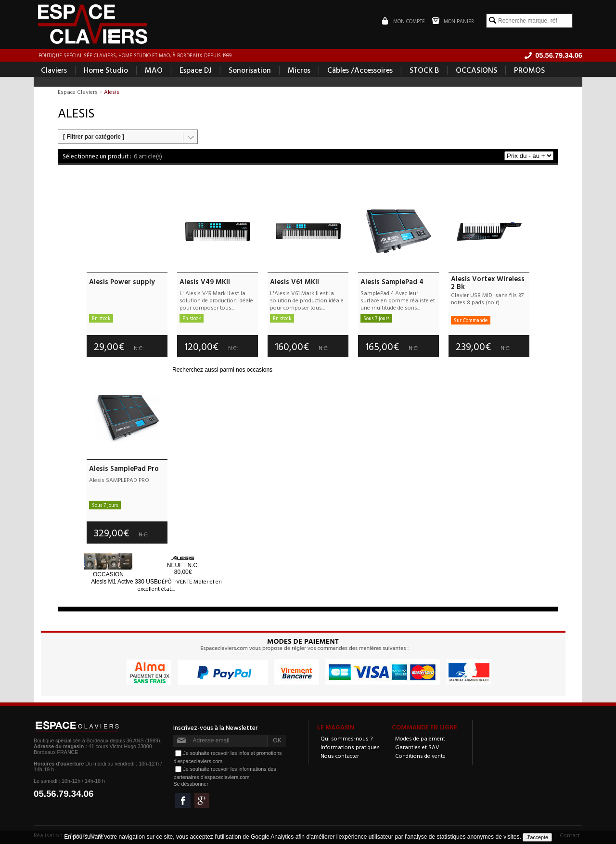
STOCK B (424, 70)
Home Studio (106, 70)
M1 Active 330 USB (124, 582)
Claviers (54, 70)
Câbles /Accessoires (360, 70)
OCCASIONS (476, 70)
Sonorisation (250, 70)
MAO (154, 70)
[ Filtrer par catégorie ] (94, 137)
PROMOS (529, 70)
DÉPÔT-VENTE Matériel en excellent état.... (180, 585)
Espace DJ (196, 70)
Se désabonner (191, 784)
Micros (299, 70)
